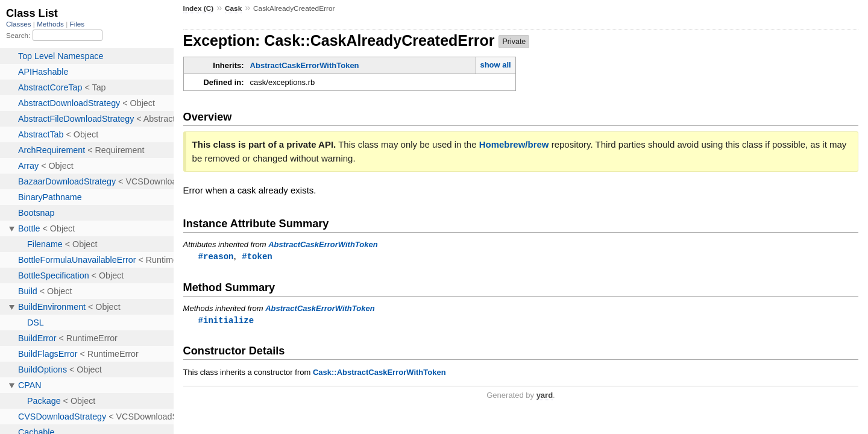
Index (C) (199, 8)
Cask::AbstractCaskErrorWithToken (379, 373)
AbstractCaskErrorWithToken (305, 65)
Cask (233, 8)
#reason (216, 256)
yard (545, 396)
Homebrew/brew (514, 144)
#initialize (226, 321)
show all (495, 65)
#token (257, 256)
